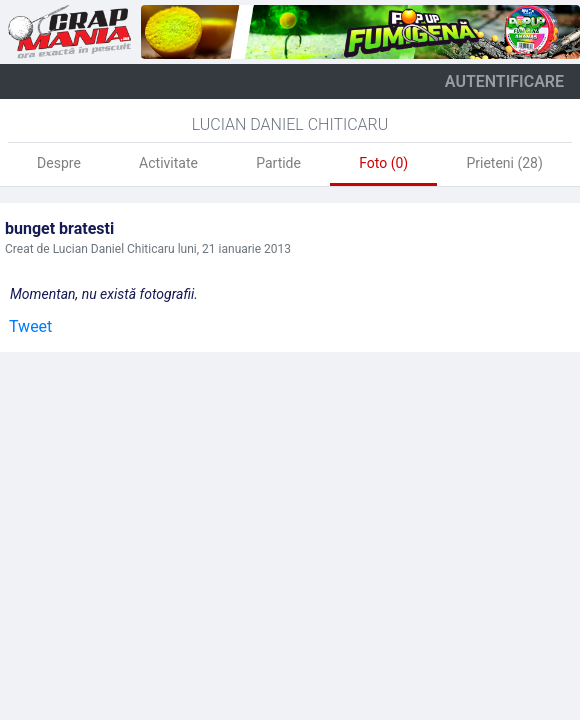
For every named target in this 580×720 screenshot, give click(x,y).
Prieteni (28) (504, 163)
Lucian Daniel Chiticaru (290, 124)
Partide (278, 163)
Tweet (30, 326)
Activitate (168, 163)
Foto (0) (383, 163)
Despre (59, 163)
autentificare (504, 81)
